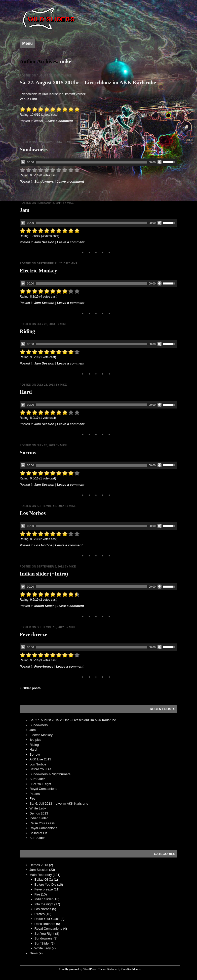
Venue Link (28, 99)
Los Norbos (33, 513)
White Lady (38, 808)
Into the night (44, 904)
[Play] (23, 162)
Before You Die (40, 769)
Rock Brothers (45, 924)
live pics (35, 740)
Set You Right (44, 934)
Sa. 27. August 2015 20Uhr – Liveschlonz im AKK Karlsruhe (88, 83)
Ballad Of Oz (44, 880)
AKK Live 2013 (40, 759)
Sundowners (34, 149)
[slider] (91, 162)
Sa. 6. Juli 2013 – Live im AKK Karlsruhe (59, 804)
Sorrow (28, 453)
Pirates (34, 794)
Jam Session (44, 242)
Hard (26, 392)
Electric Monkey (38, 271)
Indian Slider (44, 606)
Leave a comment (59, 121)
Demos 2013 (39, 813)
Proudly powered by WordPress (78, 969)
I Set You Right (40, 784)
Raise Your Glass (42, 823)
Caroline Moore (131, 969)
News (38, 121)
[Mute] (160, 162)
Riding (27, 331)
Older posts (30, 688)
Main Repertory (41, 875)
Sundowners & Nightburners (50, 774)
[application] (98, 162)
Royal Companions (43, 789)
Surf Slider (37, 779)
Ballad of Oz (38, 833)
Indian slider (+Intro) (44, 574)
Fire (32, 799)
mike (66, 61)
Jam (25, 210)
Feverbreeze (33, 634)
